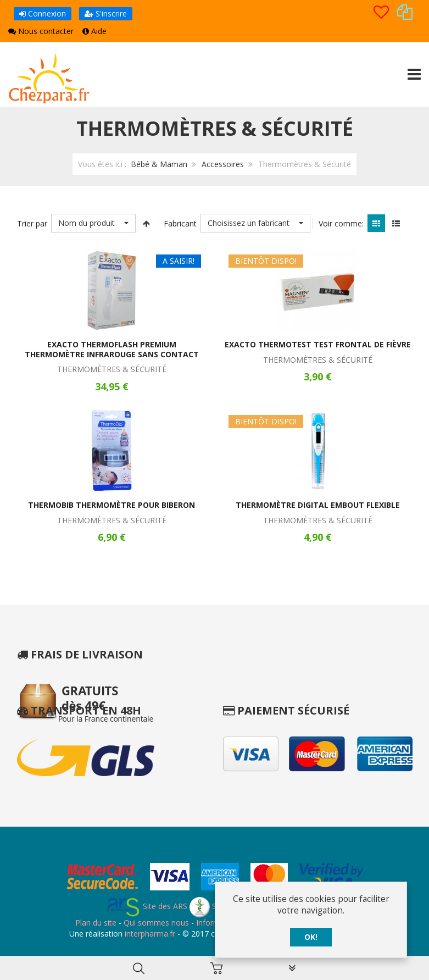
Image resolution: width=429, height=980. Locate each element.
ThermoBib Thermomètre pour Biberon (112, 505)
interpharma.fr (149, 934)
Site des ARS (147, 906)
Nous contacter (41, 31)
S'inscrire (106, 13)
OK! (311, 937)
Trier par (32, 223)
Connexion (43, 13)
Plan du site (96, 923)
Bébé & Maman (159, 164)
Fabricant (180, 223)
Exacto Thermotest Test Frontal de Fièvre (318, 344)
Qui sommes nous (156, 923)
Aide (94, 31)
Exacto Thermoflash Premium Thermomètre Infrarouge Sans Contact (112, 349)
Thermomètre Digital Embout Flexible (318, 505)
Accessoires (223, 164)
